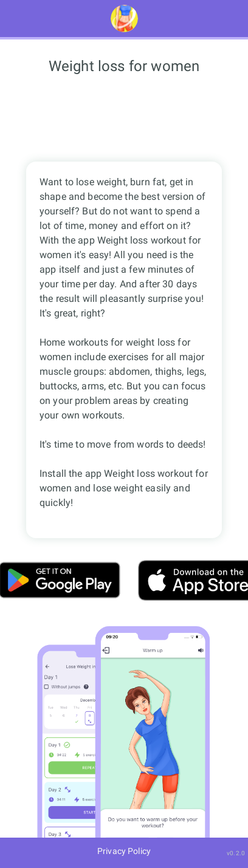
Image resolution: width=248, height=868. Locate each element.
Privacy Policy (124, 851)
